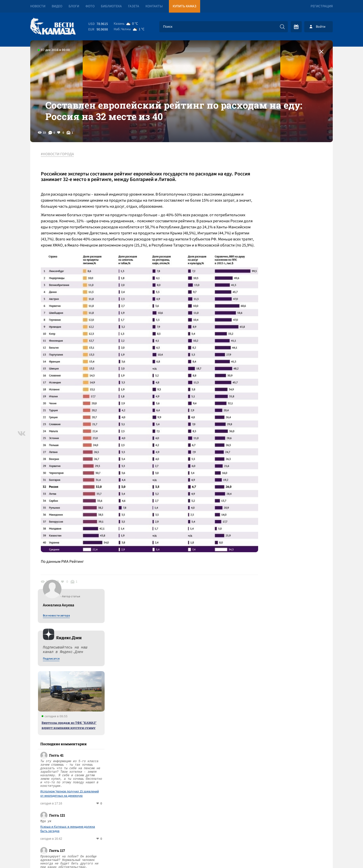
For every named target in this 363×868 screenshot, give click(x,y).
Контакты (154, 6)
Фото (90, 6)
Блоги (74, 6)
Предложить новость (283, 691)
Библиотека (111, 6)
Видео (57, 6)
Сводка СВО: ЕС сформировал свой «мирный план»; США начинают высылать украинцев (123, 712)
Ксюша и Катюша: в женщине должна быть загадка (288, 385)
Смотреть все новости (197, 674)
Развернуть (182, 834)
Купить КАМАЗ (185, 6)
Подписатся (272, 215)
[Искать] (282, 27)
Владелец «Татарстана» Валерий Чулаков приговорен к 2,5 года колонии (106, 730)
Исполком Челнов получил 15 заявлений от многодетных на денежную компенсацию (290, 350)
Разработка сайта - (313, 854)
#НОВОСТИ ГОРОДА (59, 166)
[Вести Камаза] (53, 27)
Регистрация (322, 6)
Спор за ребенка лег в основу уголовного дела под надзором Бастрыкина (290, 431)
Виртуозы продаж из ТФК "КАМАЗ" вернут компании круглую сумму (290, 281)
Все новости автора (277, 172)
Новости (38, 6)
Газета (134, 6)
